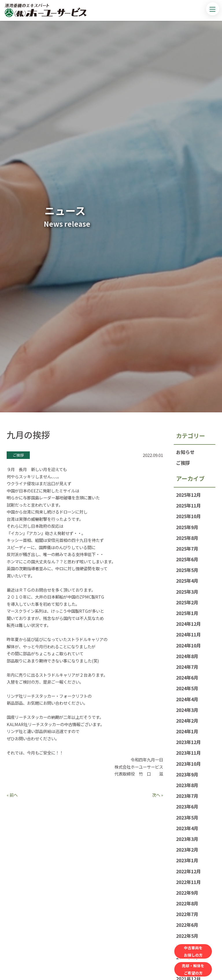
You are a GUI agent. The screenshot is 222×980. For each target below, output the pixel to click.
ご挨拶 (183, 463)
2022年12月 (188, 871)
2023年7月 (187, 796)
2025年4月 (187, 581)
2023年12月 (188, 742)
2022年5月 (187, 936)
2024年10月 (188, 645)
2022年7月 (187, 914)
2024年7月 (187, 667)
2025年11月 (188, 505)
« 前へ (12, 795)
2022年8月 (187, 903)
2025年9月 (187, 527)
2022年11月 (188, 882)
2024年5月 (187, 688)
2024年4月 (187, 699)
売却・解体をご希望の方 (193, 969)
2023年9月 (187, 774)
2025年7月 (187, 549)
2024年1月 (187, 731)
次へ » (158, 795)
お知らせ (185, 452)
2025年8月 (187, 538)
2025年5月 (187, 570)
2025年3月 (187, 592)
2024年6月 (187, 678)
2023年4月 (187, 828)
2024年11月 (188, 634)
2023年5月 (187, 817)
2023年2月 (187, 850)
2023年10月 (188, 764)
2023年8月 (187, 785)
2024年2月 (187, 721)
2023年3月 (187, 839)
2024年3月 (187, 710)
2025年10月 (188, 516)
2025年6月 (187, 559)
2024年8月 (187, 656)
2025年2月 (187, 602)
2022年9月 (187, 893)
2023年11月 (188, 753)
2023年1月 (187, 860)
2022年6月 (187, 925)
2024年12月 (188, 624)
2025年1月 (187, 613)
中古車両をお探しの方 (193, 951)
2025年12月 (188, 495)
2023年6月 (187, 806)
